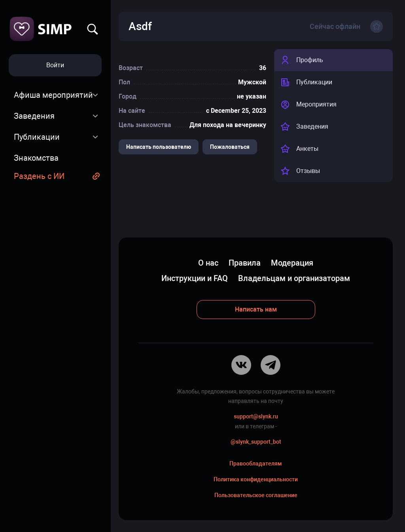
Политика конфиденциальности (256, 479)
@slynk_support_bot (256, 442)
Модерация (292, 263)
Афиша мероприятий (53, 95)
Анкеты (299, 149)
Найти (93, 29)
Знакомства (36, 158)
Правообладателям (256, 464)
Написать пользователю (159, 147)
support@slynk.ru (256, 416)
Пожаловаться (230, 147)
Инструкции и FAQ (195, 278)
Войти (55, 65)
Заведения (34, 116)
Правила (245, 263)
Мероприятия (308, 104)
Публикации (37, 137)
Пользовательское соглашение (256, 495)
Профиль (302, 60)
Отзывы (300, 171)
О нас (208, 263)
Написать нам (256, 309)
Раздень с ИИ (39, 176)
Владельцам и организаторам (294, 278)
